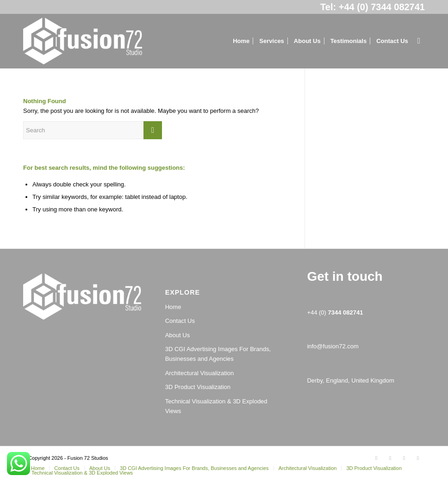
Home (173, 307)
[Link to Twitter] (376, 458)
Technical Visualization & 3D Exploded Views (216, 406)
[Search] (419, 41)
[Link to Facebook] (390, 458)
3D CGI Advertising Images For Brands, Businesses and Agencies (218, 354)
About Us (177, 335)
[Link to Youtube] (418, 458)
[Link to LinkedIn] (404, 458)
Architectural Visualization (200, 373)
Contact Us (180, 321)
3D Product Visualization (198, 387)
